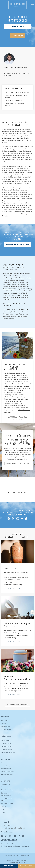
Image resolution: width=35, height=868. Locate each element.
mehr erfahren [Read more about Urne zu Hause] (13, 589)
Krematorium (17, 134)
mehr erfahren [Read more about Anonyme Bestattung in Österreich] (13, 642)
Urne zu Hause (12, 568)
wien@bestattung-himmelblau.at (14, 828)
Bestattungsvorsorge (9, 181)
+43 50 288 (6, 826)
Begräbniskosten (8, 289)
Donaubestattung (20, 210)
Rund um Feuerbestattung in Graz (17, 678)
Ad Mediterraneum (24, 410)
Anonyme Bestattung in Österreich (17, 625)
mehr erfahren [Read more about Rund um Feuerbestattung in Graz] (13, 695)
